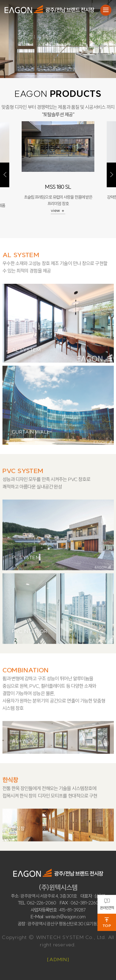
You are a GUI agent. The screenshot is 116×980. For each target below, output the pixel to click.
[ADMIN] (58, 959)
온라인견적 (107, 904)
